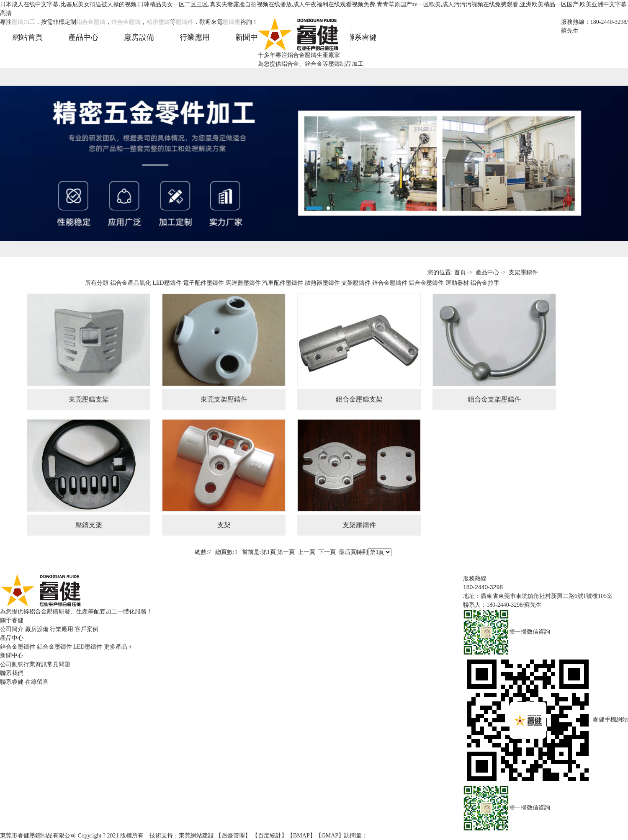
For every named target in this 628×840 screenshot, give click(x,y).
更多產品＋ (118, 647)
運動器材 (457, 283)
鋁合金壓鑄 (91, 22)
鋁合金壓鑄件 (426, 283)
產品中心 (487, 272)
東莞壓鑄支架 (89, 399)
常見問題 (59, 664)
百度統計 (270, 836)
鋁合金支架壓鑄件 (494, 399)
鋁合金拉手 (485, 283)
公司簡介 (12, 629)
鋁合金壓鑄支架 (359, 399)
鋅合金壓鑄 (126, 22)
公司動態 (12, 664)
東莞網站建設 (196, 836)
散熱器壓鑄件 (322, 283)
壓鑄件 (185, 22)
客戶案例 (87, 629)
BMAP (301, 836)
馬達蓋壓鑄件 (243, 283)
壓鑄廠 (232, 22)
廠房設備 (37, 629)
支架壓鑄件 (523, 272)
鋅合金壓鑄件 (390, 283)
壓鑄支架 (89, 525)
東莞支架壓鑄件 (224, 399)
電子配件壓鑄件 (203, 283)
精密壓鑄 (158, 22)
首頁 (460, 272)
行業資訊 (35, 664)
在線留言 (37, 682)
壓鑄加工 (23, 22)
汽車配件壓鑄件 (283, 283)
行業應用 (62, 629)
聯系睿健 (12, 682)
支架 (224, 525)
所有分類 (97, 283)
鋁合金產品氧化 (131, 283)
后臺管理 (233, 836)
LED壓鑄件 (167, 283)
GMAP (330, 836)
